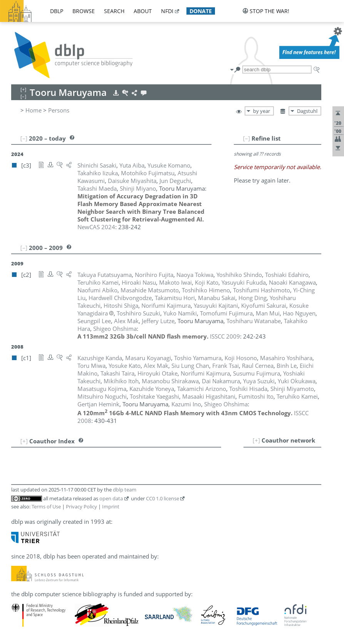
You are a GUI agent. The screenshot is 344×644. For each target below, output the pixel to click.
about (143, 11)
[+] (256, 440)
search (114, 11)
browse (84, 11)
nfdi (167, 11)
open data (111, 498)
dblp (57, 11)
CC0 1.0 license (163, 498)
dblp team (125, 490)
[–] (247, 138)
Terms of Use (46, 506)
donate (201, 11)
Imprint (111, 506)
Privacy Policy (81, 506)
